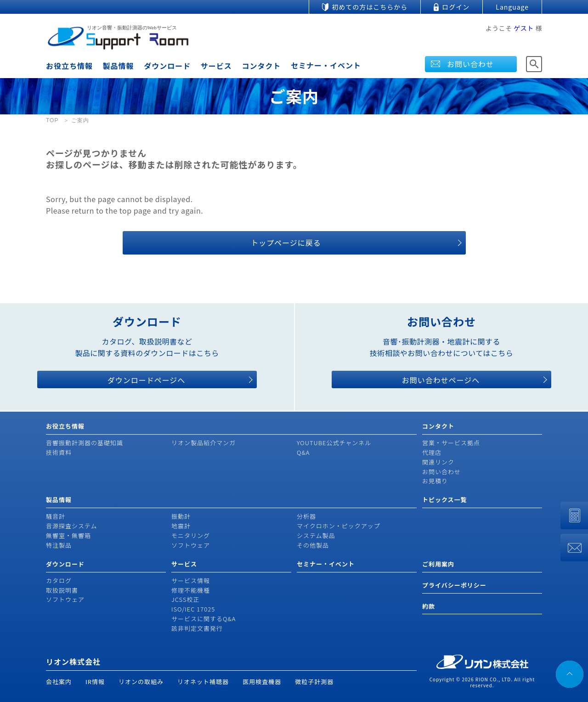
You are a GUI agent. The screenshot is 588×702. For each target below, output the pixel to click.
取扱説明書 (62, 590)
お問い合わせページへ (441, 380)
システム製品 (316, 535)
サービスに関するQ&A (204, 619)
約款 (429, 606)
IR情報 (95, 682)
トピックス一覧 (445, 500)
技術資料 (59, 452)
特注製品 (59, 545)
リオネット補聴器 (203, 682)
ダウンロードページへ (147, 380)
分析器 (306, 516)
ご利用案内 (438, 564)
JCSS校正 (185, 599)
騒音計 (56, 516)
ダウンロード (167, 66)
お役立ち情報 (69, 66)
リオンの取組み (141, 682)
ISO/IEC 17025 (193, 609)
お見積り (435, 481)
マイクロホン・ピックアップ (339, 526)
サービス (216, 66)
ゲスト (524, 28)
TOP (52, 120)
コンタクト (261, 66)
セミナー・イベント (326, 65)
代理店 (432, 452)
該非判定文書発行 (197, 628)
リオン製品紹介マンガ (204, 443)
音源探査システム (72, 526)
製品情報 (119, 66)
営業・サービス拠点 (451, 443)
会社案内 (59, 682)
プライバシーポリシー (454, 585)
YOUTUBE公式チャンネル (334, 443)
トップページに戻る (286, 243)
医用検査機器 (262, 682)
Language (512, 7)
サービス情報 (191, 580)
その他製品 (313, 545)
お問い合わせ (470, 64)
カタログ (59, 580)
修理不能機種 (191, 590)
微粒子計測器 (314, 682)
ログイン (456, 7)
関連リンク (438, 462)
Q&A (303, 452)
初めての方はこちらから (370, 7)
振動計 (181, 516)
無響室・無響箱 (68, 535)
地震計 (181, 526)
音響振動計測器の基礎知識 (85, 443)
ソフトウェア (191, 545)
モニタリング (191, 535)
